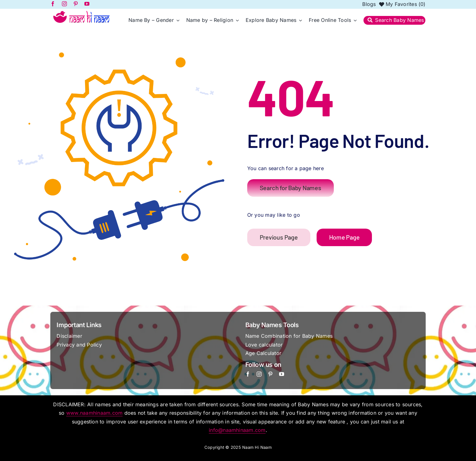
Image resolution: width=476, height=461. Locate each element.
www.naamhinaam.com (94, 413)
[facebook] (248, 374)
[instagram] (259, 374)
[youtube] (282, 374)
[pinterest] (270, 374)
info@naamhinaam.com (237, 430)
